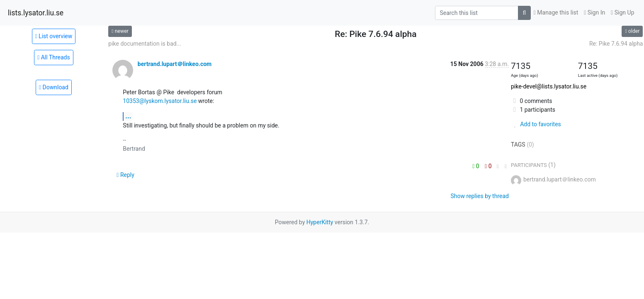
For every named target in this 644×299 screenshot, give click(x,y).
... (128, 116)
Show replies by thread (480, 196)
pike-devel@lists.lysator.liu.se (549, 86)
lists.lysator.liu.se (36, 13)
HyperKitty (320, 222)
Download (54, 87)
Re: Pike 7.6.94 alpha (616, 44)
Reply (125, 175)
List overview (54, 36)
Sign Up (622, 12)
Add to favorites (536, 124)
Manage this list (556, 12)
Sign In (594, 12)
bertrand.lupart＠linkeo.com (175, 64)
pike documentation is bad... (145, 44)
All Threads (54, 57)
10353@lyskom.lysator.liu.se (160, 101)
